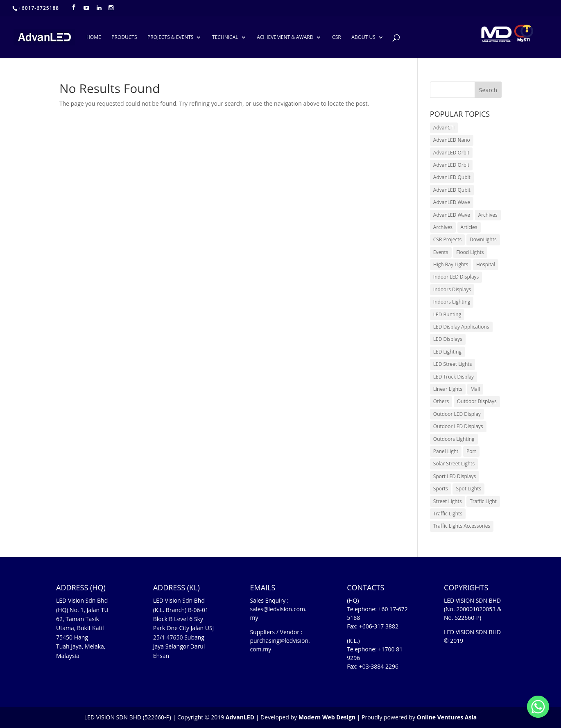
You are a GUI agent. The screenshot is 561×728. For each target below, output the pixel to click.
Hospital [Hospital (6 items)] (486, 264)
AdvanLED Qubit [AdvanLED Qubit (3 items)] (452, 177)
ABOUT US (363, 37)
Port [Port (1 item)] (471, 451)
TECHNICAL (225, 37)
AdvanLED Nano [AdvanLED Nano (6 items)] (452, 140)
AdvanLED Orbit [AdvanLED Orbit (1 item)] (451, 153)
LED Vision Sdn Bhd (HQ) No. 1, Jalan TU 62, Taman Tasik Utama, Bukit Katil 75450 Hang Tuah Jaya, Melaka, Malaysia (82, 628)
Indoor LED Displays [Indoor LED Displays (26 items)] (456, 277)
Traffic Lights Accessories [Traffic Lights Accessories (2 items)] (462, 526)
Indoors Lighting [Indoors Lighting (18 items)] (452, 302)
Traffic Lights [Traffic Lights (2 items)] (448, 514)
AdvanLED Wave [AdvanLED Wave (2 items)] (452, 215)
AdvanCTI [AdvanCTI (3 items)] (444, 128)
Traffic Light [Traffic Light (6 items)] (483, 501)
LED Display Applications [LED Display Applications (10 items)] (461, 327)
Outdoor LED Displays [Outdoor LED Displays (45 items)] (458, 426)
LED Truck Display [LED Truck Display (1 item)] (454, 377)
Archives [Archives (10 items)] (488, 215)
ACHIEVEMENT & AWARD (285, 37)
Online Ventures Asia (447, 717)
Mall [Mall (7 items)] (475, 389)
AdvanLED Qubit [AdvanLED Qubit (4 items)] (452, 190)
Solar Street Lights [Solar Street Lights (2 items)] (454, 464)
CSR (337, 37)
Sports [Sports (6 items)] (441, 489)
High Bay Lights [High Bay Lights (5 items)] (451, 264)
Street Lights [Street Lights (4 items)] (448, 501)
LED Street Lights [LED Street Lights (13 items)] (453, 364)
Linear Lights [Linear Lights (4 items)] (448, 389)
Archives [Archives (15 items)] (443, 227)
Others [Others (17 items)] (441, 401)
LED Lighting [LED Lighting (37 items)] (447, 352)
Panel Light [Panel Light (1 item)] (446, 451)
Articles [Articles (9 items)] (469, 227)
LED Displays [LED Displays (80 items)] (448, 339)
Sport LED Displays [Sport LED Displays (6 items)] (455, 476)
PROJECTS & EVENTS (170, 37)
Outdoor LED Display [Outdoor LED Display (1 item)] (457, 414)
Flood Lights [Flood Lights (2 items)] (470, 252)
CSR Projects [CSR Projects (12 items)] (448, 239)
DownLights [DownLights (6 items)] (483, 239)
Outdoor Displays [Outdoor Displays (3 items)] (477, 401)
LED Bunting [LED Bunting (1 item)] (447, 314)
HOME (94, 37)
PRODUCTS (124, 37)
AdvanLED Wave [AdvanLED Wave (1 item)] (452, 202)
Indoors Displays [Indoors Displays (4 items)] (452, 289)
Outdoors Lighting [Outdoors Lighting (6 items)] (454, 439)
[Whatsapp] (538, 707)
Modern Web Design (327, 717)
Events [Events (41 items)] (441, 252)
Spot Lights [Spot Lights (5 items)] (468, 489)
